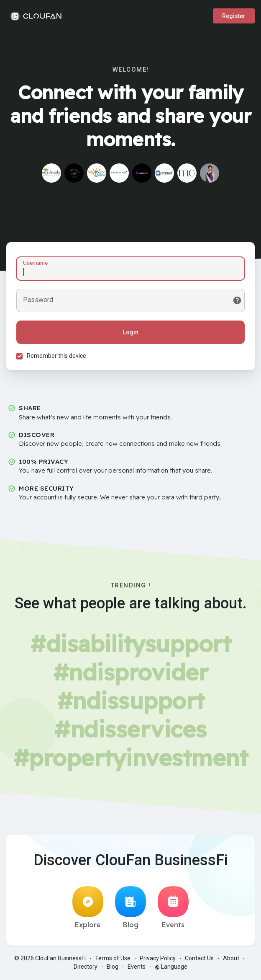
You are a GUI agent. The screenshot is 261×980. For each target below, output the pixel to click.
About (231, 959)
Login (131, 332)
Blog (130, 908)
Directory (86, 967)
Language (171, 967)
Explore (88, 908)
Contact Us (199, 959)
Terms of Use (113, 959)
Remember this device (57, 356)
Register (234, 16)
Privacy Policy (158, 959)
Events (173, 908)
